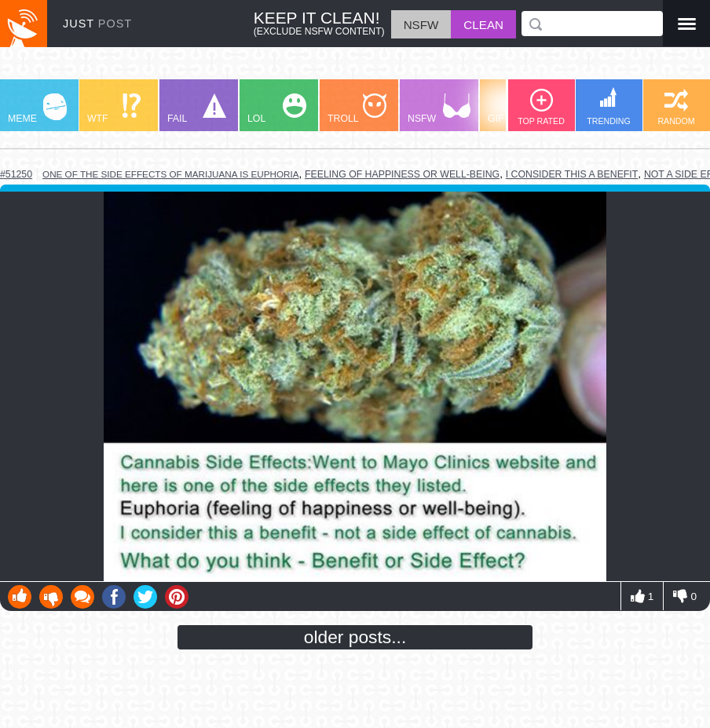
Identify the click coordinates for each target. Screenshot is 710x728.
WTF (114, 109)
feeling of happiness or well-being (402, 174)
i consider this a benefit (572, 174)
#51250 (16, 174)
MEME (37, 109)
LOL (277, 109)
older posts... (355, 637)
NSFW (439, 109)
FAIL (197, 109)
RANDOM (676, 107)
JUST (97, 24)
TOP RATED (541, 107)
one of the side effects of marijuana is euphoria (170, 174)
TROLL (357, 109)
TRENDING (609, 106)
